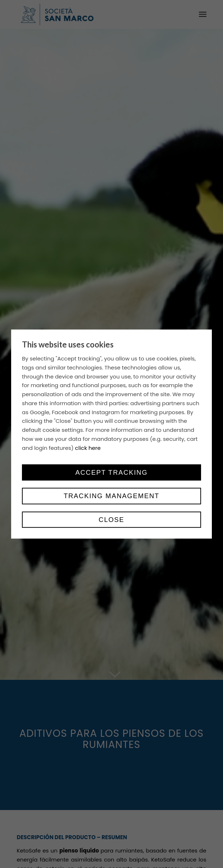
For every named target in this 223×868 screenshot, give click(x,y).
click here (88, 448)
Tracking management (111, 496)
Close (111, 520)
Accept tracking (111, 472)
